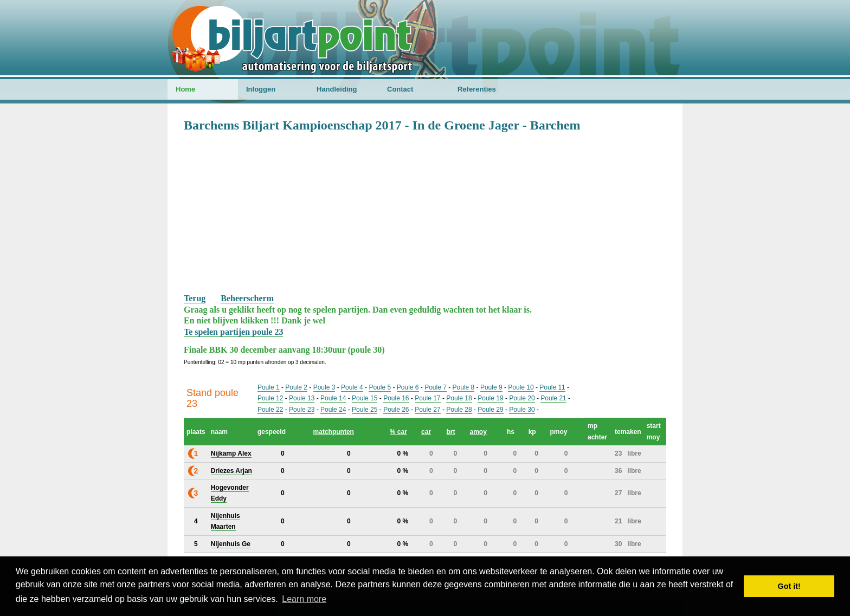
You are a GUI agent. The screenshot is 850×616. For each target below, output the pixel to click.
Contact (400, 89)
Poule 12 (270, 398)
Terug (195, 298)
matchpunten (334, 432)
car (426, 432)
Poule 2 (296, 387)
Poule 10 (521, 387)
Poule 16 (396, 398)
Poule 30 (522, 410)
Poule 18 (459, 398)
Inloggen (261, 89)
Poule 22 (270, 410)
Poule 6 (408, 387)
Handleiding (337, 89)
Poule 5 (380, 387)
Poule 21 (553, 398)
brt (450, 432)
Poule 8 (464, 387)
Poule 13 (302, 398)
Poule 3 (324, 387)
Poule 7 (436, 387)
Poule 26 (396, 410)
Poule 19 (490, 398)
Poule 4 (352, 387)
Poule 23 (302, 410)
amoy (478, 432)
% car (398, 432)
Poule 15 (365, 398)
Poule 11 (552, 387)
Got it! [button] (789, 586)
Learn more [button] (304, 599)
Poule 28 (459, 410)
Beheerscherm (247, 298)
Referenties (477, 89)
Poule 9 (491, 387)
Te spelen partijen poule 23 (233, 332)
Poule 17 (427, 398)
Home (185, 89)
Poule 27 (427, 410)
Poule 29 (490, 410)
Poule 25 (365, 410)
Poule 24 (333, 410)
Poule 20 (522, 398)
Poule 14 (333, 398)
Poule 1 (269, 387)
